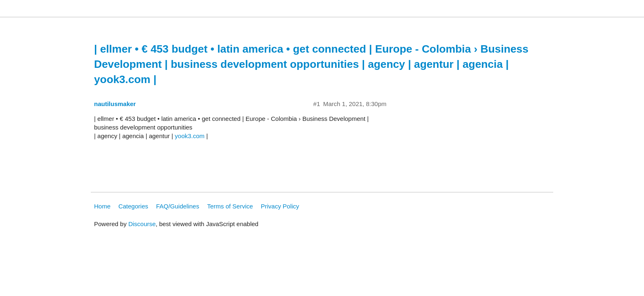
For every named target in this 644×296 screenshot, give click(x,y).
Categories (133, 206)
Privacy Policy (280, 206)
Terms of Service (230, 206)
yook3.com (190, 136)
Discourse (142, 224)
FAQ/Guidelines (178, 206)
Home (102, 206)
